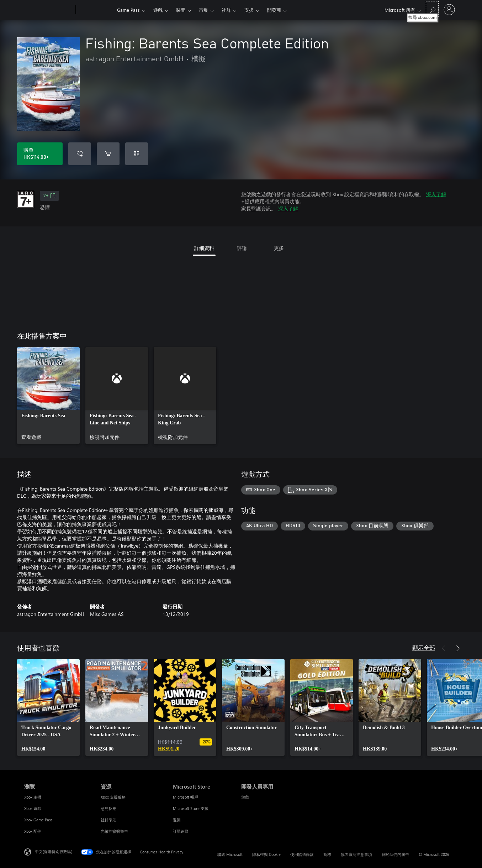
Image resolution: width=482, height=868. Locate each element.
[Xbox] (96, 10)
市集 (203, 10)
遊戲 (158, 10)
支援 (249, 10)
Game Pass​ (128, 10)
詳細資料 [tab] (204, 248)
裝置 (181, 10)
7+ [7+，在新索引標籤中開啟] (49, 196)
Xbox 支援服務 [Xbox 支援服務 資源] (113, 797)
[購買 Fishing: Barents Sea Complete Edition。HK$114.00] (40, 154)
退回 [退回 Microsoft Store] (177, 820)
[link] (48, 396)
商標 (327, 854)
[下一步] (458, 648)
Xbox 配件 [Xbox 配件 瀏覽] (33, 831)
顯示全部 (424, 647)
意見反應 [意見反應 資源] (108, 808)
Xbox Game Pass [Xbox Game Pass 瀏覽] (38, 820)
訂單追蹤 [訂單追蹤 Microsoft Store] (181, 831)
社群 (226, 10)
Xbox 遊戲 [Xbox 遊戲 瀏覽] (33, 808)
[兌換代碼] (137, 154)
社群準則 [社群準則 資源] (108, 820)
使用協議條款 (302, 854)
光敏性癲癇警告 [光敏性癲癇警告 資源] (114, 831)
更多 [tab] (279, 248)
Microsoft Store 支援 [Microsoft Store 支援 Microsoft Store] (191, 808)
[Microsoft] (49, 10)
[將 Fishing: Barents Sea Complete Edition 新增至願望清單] (80, 154)
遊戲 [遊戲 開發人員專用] (245, 797)
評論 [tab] (242, 248)
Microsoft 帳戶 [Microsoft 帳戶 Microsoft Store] (186, 797)
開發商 (274, 10)
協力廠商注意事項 (356, 854)
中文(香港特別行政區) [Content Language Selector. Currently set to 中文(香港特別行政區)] (54, 851)
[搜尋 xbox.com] (432, 9)
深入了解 (436, 194)
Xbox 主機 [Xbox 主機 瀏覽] (33, 797)
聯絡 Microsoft (230, 854)
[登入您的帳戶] (449, 10)
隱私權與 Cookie (266, 854)
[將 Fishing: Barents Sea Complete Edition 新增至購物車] (108, 154)
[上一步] (444, 648)
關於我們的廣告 (395, 854)
